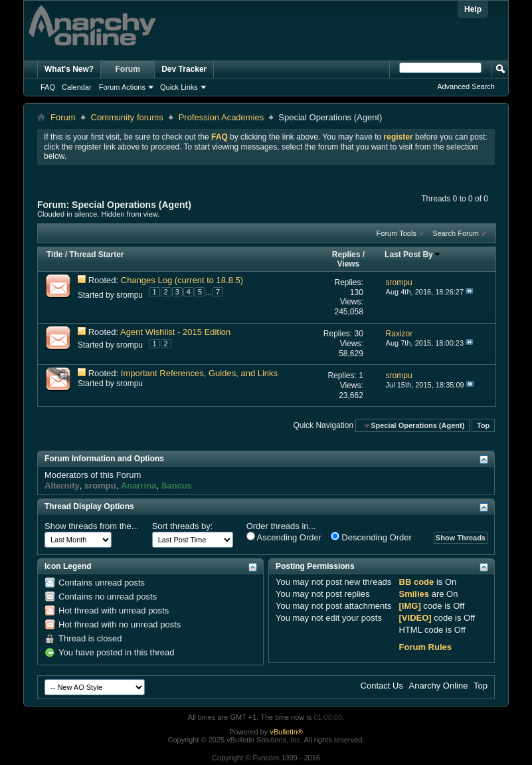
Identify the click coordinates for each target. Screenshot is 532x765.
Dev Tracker (184, 69)
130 (357, 292)
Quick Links (179, 87)
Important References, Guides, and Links (199, 373)
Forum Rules (425, 647)
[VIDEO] (415, 618)
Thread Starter (96, 255)
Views (349, 264)
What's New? (69, 69)
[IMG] (410, 606)
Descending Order (371, 537)
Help (473, 9)
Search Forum (456, 233)
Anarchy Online (439, 686)
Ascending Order (284, 537)
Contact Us (382, 686)
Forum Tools (397, 233)
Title (54, 255)
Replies (346, 255)
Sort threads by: (183, 526)
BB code (417, 582)
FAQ (48, 87)
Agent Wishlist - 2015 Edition (175, 332)
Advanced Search (466, 86)
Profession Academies (222, 117)
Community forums (127, 117)
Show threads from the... (92, 526)
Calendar (77, 87)
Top (483, 425)
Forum (128, 69)
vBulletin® (286, 732)
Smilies (414, 594)
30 (358, 334)
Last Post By (413, 255)
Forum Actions (122, 87)
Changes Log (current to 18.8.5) (182, 280)
